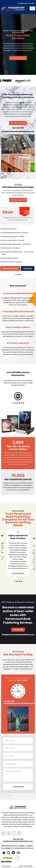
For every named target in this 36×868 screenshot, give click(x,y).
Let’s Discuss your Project (18, 58)
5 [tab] (21, 403)
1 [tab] (16, 275)
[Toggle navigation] (32, 8)
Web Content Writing (26, 867)
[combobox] (5, 756)
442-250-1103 (18, 128)
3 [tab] (20, 275)
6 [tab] (23, 403)
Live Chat (28, 269)
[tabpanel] (17, 239)
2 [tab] (18, 275)
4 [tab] (19, 403)
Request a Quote (10, 269)
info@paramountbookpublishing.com (18, 131)
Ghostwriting (6, 867)
